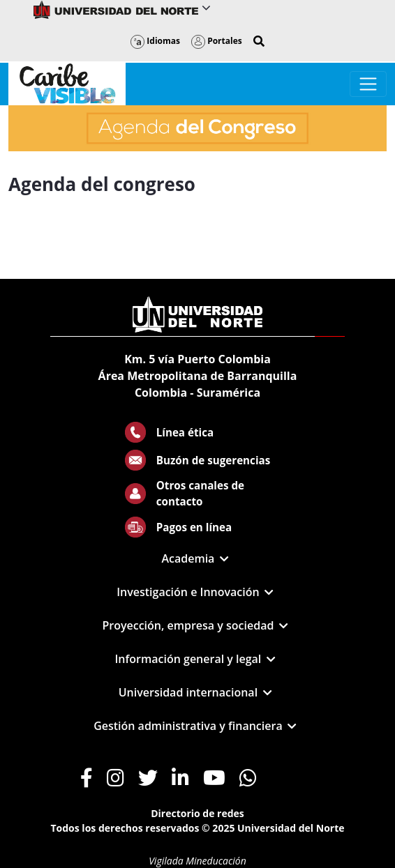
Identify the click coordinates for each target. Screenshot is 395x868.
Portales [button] (217, 41)
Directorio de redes (197, 813)
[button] (259, 41)
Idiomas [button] (155, 41)
